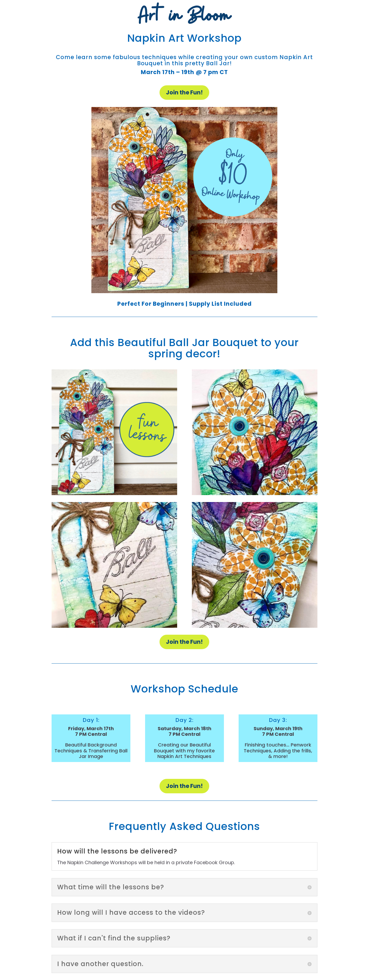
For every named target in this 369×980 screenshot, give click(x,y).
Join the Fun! (184, 92)
